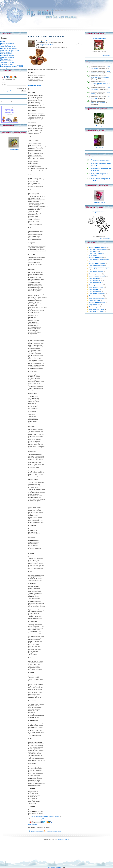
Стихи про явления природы (97, 294)
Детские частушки (94, 307)
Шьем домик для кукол (99, 38)
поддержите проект (63, 839)
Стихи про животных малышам (57, 10)
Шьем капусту (99, 147)
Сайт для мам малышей (54, 867)
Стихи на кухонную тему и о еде (98, 249)
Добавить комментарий (37, 831)
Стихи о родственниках (95, 274)
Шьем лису (99, 126)
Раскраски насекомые (99, 236)
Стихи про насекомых (95, 280)
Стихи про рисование (95, 291)
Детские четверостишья (96, 296)
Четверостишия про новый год (100, 83)
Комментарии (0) (33, 825)
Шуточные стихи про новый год (100, 77)
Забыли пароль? (6, 91)
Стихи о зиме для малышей (101, 72)
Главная (29, 10)
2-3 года (44, 819)
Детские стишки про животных (98, 247)
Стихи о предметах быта (96, 285)
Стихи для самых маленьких (50, 46)
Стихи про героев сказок (96, 272)
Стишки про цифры (94, 300)
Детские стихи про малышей (97, 276)
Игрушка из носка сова (99, 202)
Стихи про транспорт (95, 283)
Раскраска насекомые (99, 212)
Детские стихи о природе (96, 258)
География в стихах (94, 305)
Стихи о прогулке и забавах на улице (99, 268)
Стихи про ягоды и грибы (96, 311)
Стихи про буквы (94, 289)
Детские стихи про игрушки (97, 263)
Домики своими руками (99, 51)
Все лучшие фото (105, 55)
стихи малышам (37, 819)
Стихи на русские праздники (97, 266)
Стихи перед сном (94, 252)
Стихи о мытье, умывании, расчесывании (96, 254)
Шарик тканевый (14, 149)
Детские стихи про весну (98, 103)
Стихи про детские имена (96, 287)
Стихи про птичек (94, 278)
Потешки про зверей (35, 86)
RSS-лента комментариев (54, 831)
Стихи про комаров (54, 817)
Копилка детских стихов (47, 44)
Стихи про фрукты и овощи (97, 309)
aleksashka (45, 41)
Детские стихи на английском (97, 302)
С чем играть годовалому (101, 160)
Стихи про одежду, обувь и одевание (99, 260)
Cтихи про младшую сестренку (39, 817)
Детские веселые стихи (40, 10)
